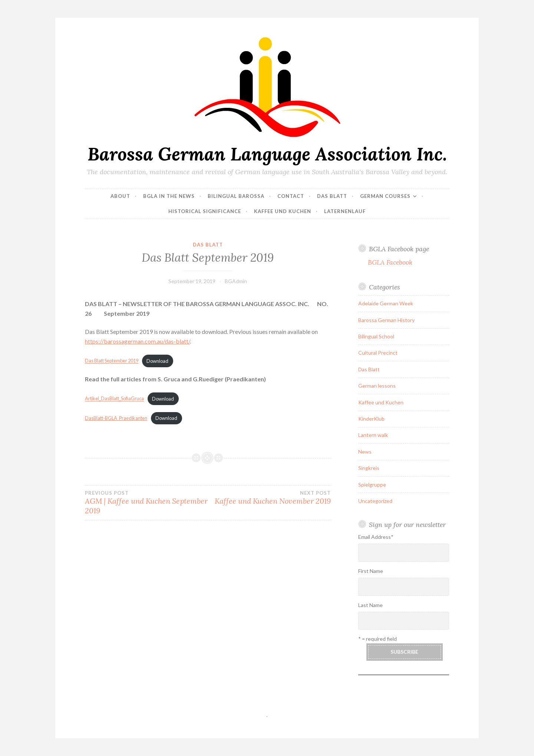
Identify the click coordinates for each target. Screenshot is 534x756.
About (120, 196)
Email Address (376, 537)
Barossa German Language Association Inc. (267, 154)
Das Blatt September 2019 (112, 361)
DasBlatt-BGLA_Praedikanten (116, 418)
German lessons (377, 386)
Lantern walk (373, 435)
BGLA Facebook (390, 262)
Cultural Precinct (378, 353)
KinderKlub (371, 419)
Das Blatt (332, 196)
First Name (371, 571)
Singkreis (369, 468)
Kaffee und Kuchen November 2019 (269, 498)
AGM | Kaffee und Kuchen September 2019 (146, 503)
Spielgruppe (372, 485)
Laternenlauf (345, 211)
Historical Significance (205, 211)
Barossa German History (386, 320)
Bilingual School (376, 336)
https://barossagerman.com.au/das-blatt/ (137, 341)
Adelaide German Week (386, 303)
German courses (385, 196)
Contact (291, 196)
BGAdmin (236, 281)
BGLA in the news (169, 196)
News (365, 452)
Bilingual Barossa (236, 196)
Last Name (370, 605)
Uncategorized (375, 501)
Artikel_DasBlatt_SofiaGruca (114, 399)
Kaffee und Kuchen (283, 211)
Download (157, 361)
